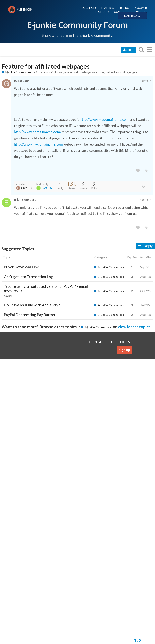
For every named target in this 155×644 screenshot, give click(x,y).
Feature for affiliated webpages (46, 66)
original (133, 72)
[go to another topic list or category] (149, 49)
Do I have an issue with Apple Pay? (32, 305)
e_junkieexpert (25, 199)
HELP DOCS (139, 12)
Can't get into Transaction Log (28, 277)
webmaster (98, 72)
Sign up (124, 350)
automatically (50, 72)
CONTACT (121, 12)
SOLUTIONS (89, 8)
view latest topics (134, 327)
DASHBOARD (132, 16)
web (61, 72)
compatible (122, 72)
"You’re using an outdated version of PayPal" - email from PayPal (46, 289)
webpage (86, 72)
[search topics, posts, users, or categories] (141, 49)
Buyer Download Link (21, 267)
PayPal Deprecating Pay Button (29, 315)
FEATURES (108, 8)
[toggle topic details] (144, 186)
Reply (145, 246)
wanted (68, 72)
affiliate (38, 72)
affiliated (110, 72)
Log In (129, 50)
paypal (8, 296)
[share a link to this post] (146, 171)
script (77, 72)
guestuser (21, 80)
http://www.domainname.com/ (38, 132)
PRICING (124, 8)
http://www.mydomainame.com (104, 119)
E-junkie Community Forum (78, 25)
